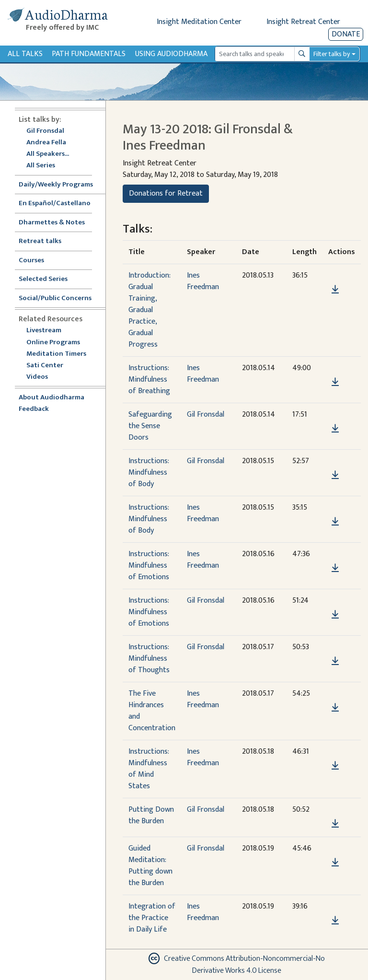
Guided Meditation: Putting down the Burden (150, 866)
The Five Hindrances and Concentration (152, 711)
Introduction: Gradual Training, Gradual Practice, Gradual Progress (149, 310)
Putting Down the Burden (151, 815)
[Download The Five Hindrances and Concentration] (335, 708)
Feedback (34, 409)
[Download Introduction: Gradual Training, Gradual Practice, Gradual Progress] (335, 290)
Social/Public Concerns (55, 298)
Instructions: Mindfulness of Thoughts (149, 659)
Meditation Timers (56, 354)
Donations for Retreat (166, 193)
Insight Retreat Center (303, 22)
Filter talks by (332, 54)
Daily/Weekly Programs (61, 185)
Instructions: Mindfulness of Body (149, 472)
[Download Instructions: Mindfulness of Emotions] (335, 568)
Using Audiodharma (171, 54)
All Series (41, 166)
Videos (42, 377)
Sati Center (45, 366)
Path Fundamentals (89, 54)
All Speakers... (48, 154)
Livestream (44, 331)
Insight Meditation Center (199, 22)
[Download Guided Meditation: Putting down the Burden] (335, 863)
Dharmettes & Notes (52, 223)
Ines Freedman (203, 281)
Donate (346, 34)
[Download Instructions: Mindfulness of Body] (335, 475)
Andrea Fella (46, 143)
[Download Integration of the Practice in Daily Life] (335, 921)
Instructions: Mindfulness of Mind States (149, 769)
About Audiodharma (52, 398)
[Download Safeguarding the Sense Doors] (335, 429)
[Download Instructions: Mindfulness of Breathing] (335, 382)
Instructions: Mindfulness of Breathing (149, 379)
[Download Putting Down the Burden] (335, 824)
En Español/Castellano (55, 204)
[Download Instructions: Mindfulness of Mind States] (335, 766)
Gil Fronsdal (45, 131)
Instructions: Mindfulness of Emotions (149, 566)
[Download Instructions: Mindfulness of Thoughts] (335, 661)
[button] (335, 276)
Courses (31, 261)
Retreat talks (40, 241)
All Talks (25, 54)
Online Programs (53, 343)
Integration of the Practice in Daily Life (152, 918)
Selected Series (49, 279)
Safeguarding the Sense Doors (150, 426)
